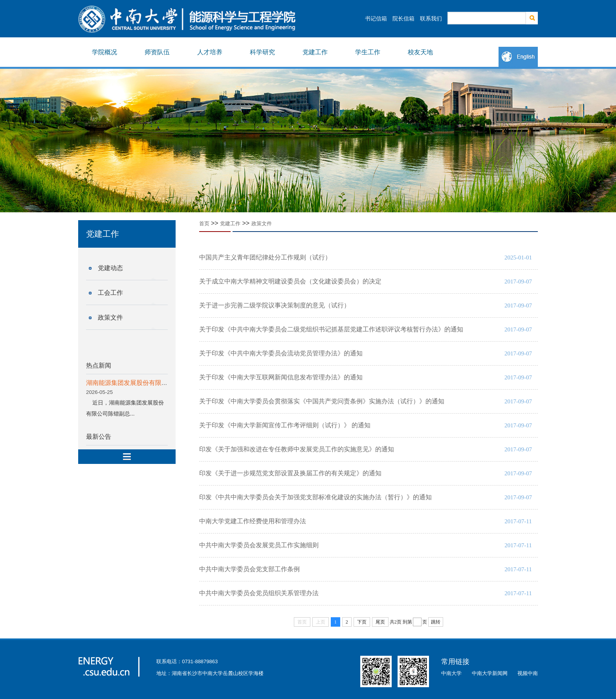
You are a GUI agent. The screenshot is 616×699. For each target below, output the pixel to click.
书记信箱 (376, 18)
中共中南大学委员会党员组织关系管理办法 (259, 593)
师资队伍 (157, 52)
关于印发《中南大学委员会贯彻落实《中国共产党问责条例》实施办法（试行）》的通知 (322, 401)
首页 (204, 223)
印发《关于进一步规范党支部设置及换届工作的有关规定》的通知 (290, 473)
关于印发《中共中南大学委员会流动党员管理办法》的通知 (281, 353)
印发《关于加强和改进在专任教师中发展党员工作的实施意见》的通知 (297, 449)
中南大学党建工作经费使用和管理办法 (253, 521)
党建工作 (315, 52)
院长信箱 (403, 18)
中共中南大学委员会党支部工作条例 (249, 569)
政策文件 (110, 317)
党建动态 (110, 268)
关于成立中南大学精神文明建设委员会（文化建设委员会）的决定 (290, 281)
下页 (362, 622)
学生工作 (368, 52)
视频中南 (528, 673)
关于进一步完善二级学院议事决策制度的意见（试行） (275, 305)
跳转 (436, 622)
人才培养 (210, 52)
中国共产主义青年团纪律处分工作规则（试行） (265, 257)
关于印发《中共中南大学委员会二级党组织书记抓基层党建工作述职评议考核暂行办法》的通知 (331, 329)
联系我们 (431, 18)
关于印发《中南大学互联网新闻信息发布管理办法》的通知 (281, 377)
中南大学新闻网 (490, 673)
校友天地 (420, 52)
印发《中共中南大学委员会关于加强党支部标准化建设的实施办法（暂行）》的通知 (315, 497)
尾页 (380, 622)
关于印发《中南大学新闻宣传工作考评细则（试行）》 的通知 (285, 425)
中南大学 (451, 673)
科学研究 (262, 52)
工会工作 (110, 293)
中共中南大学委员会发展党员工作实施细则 (259, 545)
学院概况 (104, 52)
